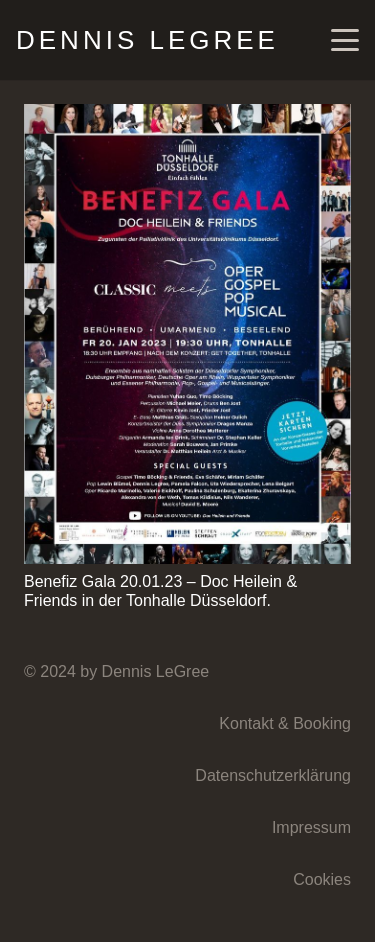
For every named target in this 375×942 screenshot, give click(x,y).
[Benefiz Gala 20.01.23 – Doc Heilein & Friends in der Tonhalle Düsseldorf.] (187, 334)
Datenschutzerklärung (273, 775)
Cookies (322, 879)
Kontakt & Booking (285, 723)
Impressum (311, 827)
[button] (345, 40)
